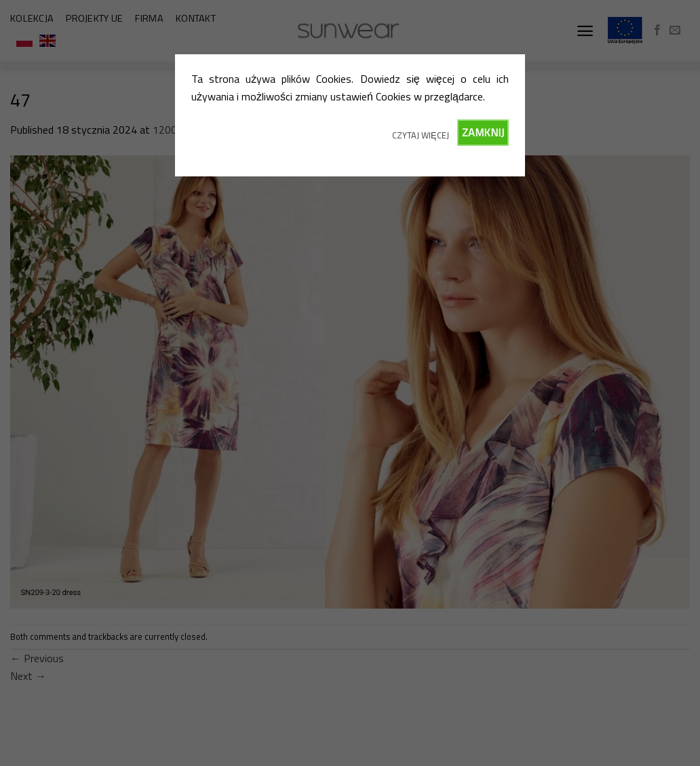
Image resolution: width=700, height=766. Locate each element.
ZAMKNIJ (483, 132)
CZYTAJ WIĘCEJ (421, 135)
